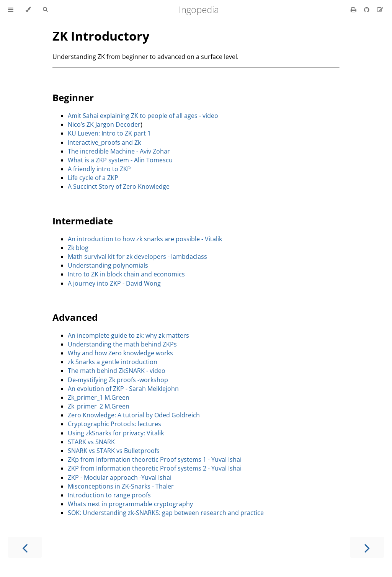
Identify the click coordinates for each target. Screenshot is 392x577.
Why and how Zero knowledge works (120, 353)
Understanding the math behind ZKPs (122, 344)
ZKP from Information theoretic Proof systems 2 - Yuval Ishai (155, 468)
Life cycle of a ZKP (93, 178)
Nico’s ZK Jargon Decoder (104, 124)
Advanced (75, 317)
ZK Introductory (101, 36)
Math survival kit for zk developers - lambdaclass (137, 257)
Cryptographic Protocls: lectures (114, 424)
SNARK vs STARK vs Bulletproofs (114, 451)
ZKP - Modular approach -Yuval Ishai (120, 477)
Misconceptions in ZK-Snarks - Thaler (121, 486)
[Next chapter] (367, 547)
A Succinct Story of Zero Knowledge (119, 186)
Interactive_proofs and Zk (104, 142)
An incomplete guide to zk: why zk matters (128, 335)
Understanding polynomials (108, 265)
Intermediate (83, 221)
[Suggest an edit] (380, 10)
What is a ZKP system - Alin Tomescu (120, 160)
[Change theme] (28, 10)
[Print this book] (354, 10)
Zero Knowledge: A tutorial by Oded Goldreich (134, 415)
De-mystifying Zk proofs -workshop (118, 380)
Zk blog (78, 248)
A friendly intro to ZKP (99, 169)
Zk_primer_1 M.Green (99, 397)
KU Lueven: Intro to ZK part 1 (109, 133)
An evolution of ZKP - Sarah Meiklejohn (123, 389)
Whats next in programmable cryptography (130, 504)
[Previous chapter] (25, 547)
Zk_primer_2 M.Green (99, 406)
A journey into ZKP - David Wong (114, 283)
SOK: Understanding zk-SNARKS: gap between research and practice (166, 513)
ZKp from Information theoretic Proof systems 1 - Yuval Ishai (155, 459)
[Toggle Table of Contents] (11, 10)
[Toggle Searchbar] (45, 10)
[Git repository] (367, 10)
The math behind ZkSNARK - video (117, 371)
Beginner (73, 97)
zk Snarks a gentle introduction (113, 362)
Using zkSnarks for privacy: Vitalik (116, 433)
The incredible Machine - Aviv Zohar (119, 151)
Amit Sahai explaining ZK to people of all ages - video (143, 116)
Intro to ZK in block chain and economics (126, 274)
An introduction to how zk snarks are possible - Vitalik (145, 239)
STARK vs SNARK (91, 442)
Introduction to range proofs (109, 495)
